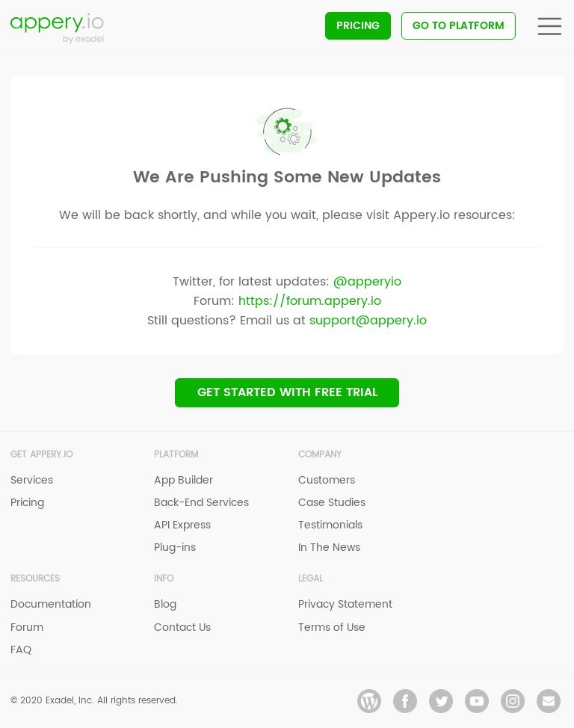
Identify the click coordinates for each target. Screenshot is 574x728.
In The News (329, 547)
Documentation (51, 604)
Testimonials (330, 525)
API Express (182, 525)
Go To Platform (459, 26)
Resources (35, 579)
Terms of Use (332, 627)
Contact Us (182, 627)
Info (164, 579)
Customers (327, 480)
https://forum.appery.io (310, 301)
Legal (311, 579)
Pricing (358, 26)
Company (320, 455)
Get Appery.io (41, 455)
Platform (176, 455)
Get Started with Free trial (287, 392)
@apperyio (367, 282)
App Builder (183, 480)
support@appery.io (368, 321)
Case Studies (332, 503)
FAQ (21, 650)
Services (32, 480)
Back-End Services (201, 503)
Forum (27, 627)
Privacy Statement (345, 604)
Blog (165, 604)
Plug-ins (175, 547)
